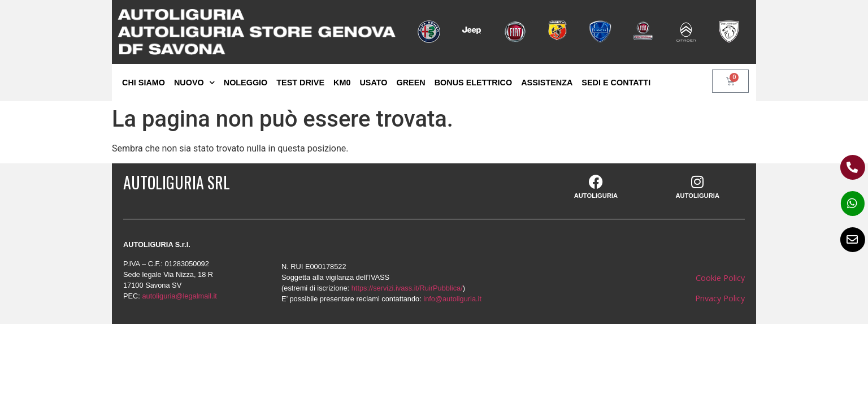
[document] (434, 203)
